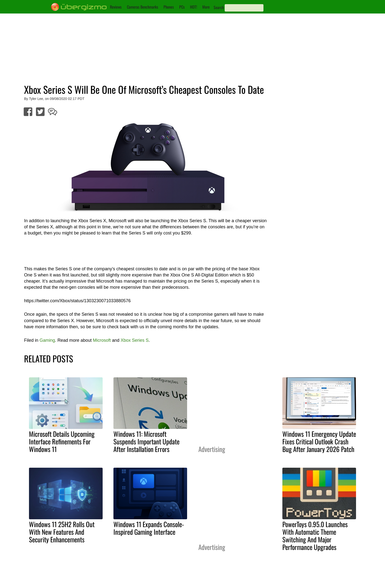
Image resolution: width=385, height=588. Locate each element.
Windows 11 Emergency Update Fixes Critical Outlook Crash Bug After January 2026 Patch (319, 441)
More (206, 7)
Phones (169, 7)
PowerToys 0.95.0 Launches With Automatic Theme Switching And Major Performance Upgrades (315, 536)
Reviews (116, 7)
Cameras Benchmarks (143, 7)
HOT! (193, 7)
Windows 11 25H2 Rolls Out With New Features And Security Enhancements (62, 532)
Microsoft (102, 340)
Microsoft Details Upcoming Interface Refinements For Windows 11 (62, 441)
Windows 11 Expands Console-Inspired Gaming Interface (149, 528)
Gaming (47, 340)
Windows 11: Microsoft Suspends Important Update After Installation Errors (146, 441)
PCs (182, 7)
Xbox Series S (135, 340)
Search (219, 7)
